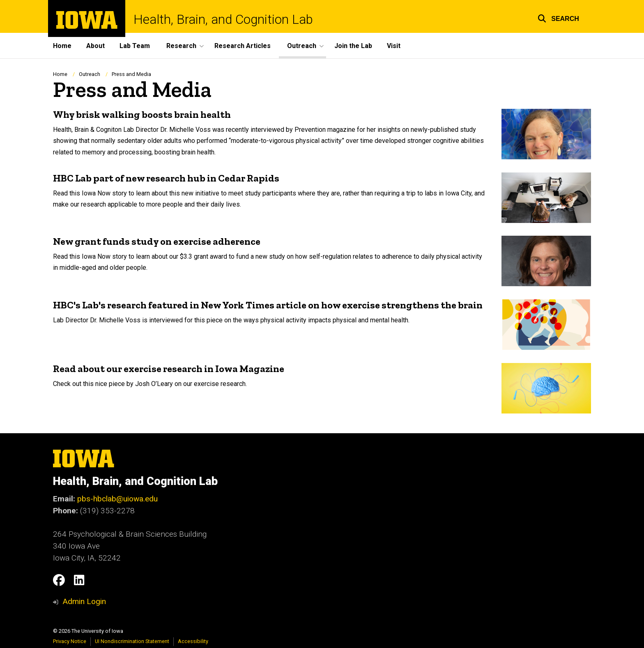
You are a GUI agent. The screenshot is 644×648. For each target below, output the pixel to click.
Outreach (90, 74)
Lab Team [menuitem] (135, 46)
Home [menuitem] (62, 46)
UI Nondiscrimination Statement (132, 641)
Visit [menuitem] (394, 46)
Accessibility (193, 641)
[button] (558, 17)
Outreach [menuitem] (302, 46)
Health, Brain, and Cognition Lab (223, 20)
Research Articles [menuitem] (243, 46)
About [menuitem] (95, 46)
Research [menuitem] (181, 46)
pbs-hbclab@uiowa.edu (117, 499)
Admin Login (84, 601)
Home (60, 74)
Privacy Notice (70, 641)
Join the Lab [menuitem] (353, 46)
